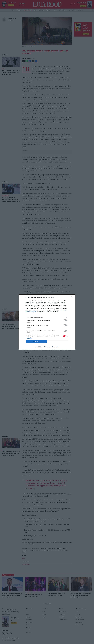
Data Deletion (39, 347)
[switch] (65, 320)
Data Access (47, 347)
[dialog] (47, 322)
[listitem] (47, 317)
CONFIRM (36, 341)
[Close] (72, 297)
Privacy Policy (55, 347)
